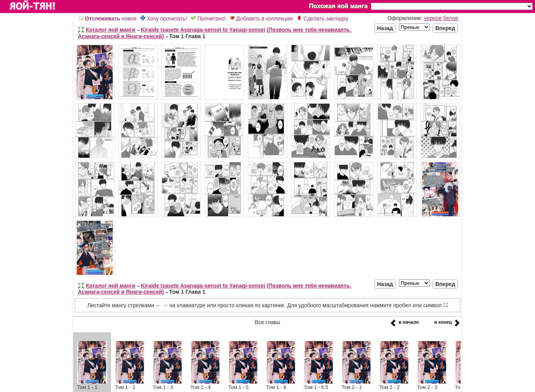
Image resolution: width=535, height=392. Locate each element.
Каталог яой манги (111, 30)
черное (433, 18)
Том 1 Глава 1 (187, 36)
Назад (385, 28)
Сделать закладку (323, 19)
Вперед (445, 28)
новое (107, 19)
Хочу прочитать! (164, 19)
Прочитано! (208, 19)
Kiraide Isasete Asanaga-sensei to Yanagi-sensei (203, 30)
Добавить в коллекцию (261, 19)
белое (451, 18)
